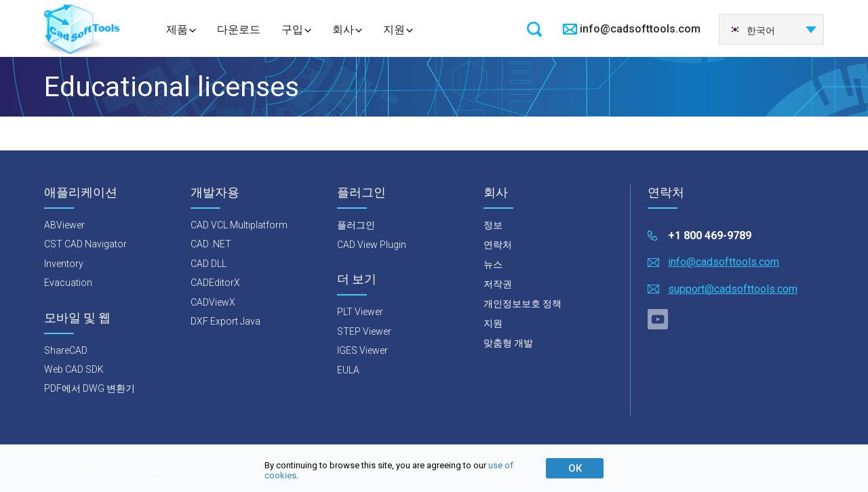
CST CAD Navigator (85, 244)
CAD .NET (211, 244)
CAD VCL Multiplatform (239, 225)
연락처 (498, 245)
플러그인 (356, 225)
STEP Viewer (364, 331)
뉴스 (493, 264)
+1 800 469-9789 (710, 235)
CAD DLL (209, 264)
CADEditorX (215, 283)
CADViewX (213, 302)
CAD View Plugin (372, 245)
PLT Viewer (360, 312)
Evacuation (68, 283)
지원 (394, 29)
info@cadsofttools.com (640, 29)
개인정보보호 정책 (522, 304)
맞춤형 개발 (508, 343)
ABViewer (64, 225)
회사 (343, 29)
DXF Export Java (225, 321)
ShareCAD (66, 350)
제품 (177, 29)
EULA (348, 370)
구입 (292, 29)
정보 (493, 225)
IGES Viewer (362, 350)
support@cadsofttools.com (733, 289)
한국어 (752, 30)
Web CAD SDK (74, 369)
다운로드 (239, 29)
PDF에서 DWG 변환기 (90, 388)
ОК (575, 468)
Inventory (64, 264)
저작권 (498, 284)
